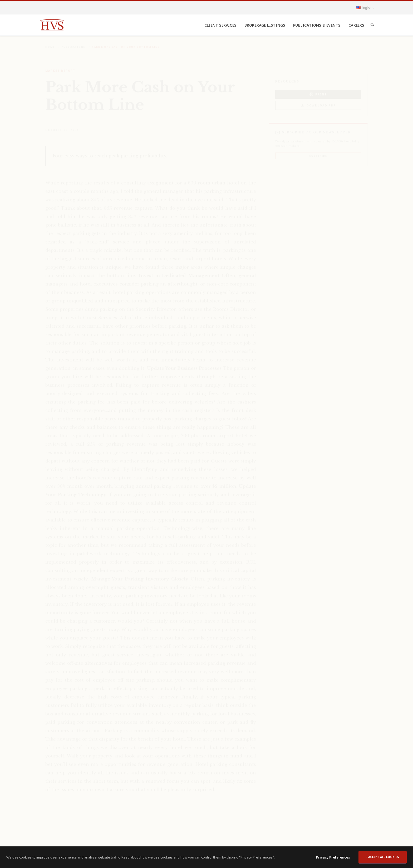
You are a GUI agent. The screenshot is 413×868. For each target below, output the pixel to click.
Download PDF (318, 102)
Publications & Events (317, 25)
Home (50, 43)
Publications (74, 43)
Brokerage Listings (265, 25)
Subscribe (318, 152)
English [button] (365, 8)
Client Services (220, 25)
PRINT (318, 91)
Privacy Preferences (333, 860)
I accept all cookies (383, 859)
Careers (356, 25)
